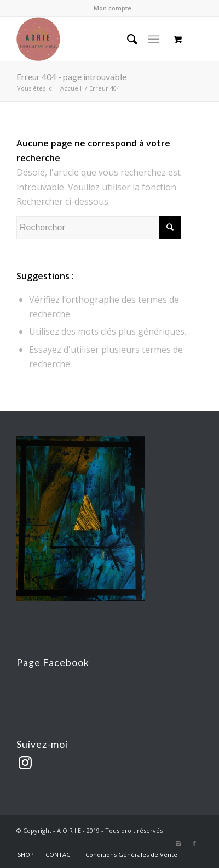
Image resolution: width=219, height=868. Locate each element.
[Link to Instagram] (178, 843)
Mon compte (113, 8)
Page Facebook (53, 663)
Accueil (71, 88)
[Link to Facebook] (194, 843)
